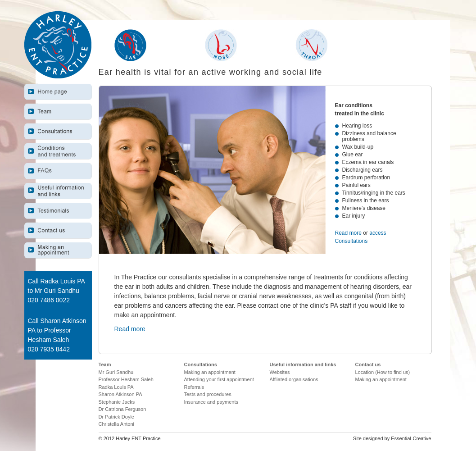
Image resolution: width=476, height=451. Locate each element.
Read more (349, 233)
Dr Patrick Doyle (116, 417)
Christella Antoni (117, 424)
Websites (280, 372)
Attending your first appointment (219, 379)
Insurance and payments (211, 402)
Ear (130, 45)
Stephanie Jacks (117, 402)
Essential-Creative (411, 438)
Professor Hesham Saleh (126, 379)
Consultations (58, 131)
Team (58, 112)
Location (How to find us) (383, 372)
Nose (221, 45)
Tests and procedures (208, 394)
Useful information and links (58, 191)
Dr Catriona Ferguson (122, 409)
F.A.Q (58, 171)
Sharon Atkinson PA (120, 394)
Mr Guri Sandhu (116, 372)
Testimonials (58, 211)
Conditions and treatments (58, 151)
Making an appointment (58, 250)
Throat (311, 45)
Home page (58, 92)
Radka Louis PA (116, 387)
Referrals (194, 387)
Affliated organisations (294, 379)
